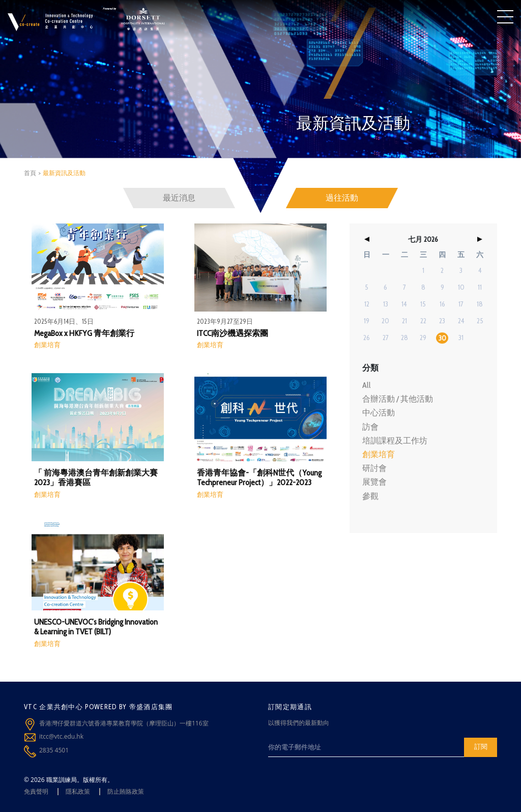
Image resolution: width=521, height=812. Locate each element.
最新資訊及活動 (64, 173)
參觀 (370, 496)
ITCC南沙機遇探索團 (233, 333)
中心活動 (379, 413)
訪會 (370, 427)
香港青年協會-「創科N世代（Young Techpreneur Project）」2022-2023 (259, 478)
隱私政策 (78, 791)
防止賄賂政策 (126, 791)
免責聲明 (36, 791)
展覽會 (374, 482)
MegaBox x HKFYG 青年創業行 (84, 333)
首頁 (30, 173)
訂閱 (481, 746)
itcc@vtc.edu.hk (61, 736)
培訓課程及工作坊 (395, 441)
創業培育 (47, 345)
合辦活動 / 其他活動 (398, 399)
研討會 (374, 468)
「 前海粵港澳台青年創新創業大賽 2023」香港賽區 (96, 478)
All (367, 385)
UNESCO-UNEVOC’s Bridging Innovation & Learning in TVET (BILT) (96, 627)
